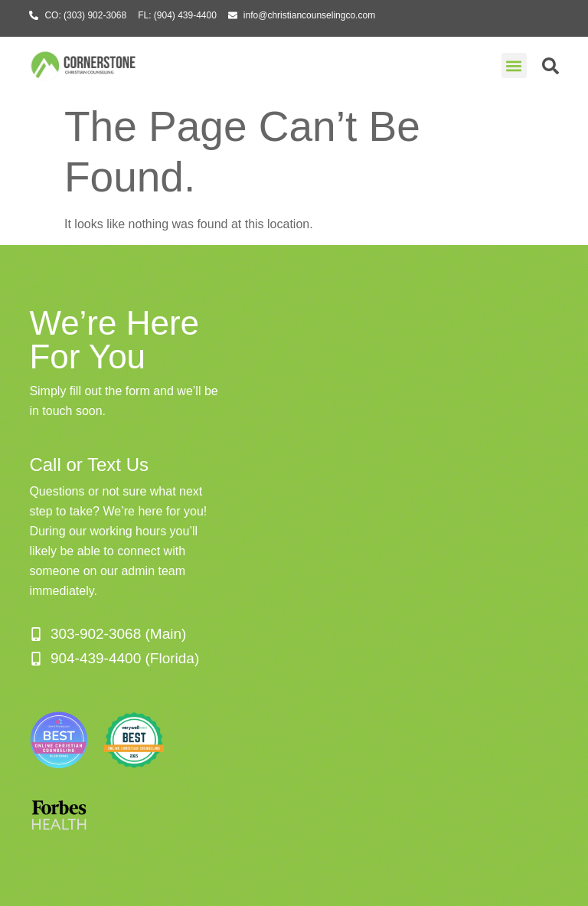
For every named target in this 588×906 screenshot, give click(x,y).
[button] (514, 65)
